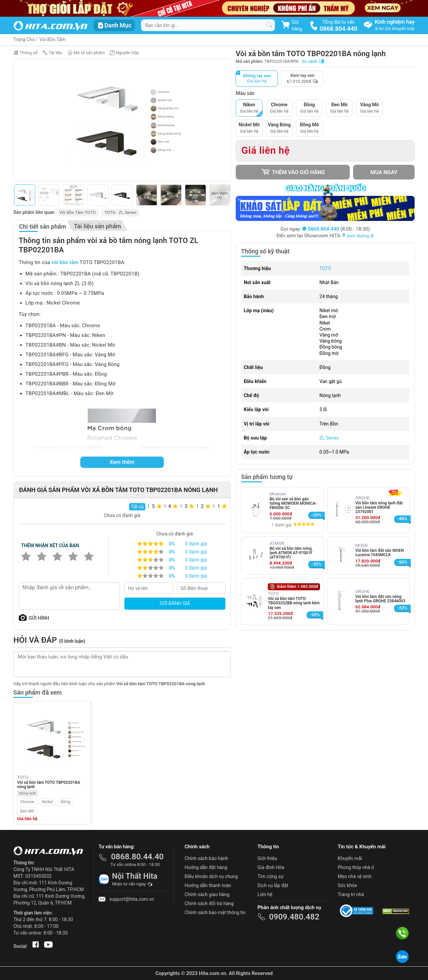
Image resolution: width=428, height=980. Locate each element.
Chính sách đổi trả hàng (209, 903)
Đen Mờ (27, 811)
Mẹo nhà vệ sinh (355, 876)
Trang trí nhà (351, 894)
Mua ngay (384, 172)
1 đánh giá (281, 525)
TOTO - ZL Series (121, 212)
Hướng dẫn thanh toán (208, 885)
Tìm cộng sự (271, 876)
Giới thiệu (267, 858)
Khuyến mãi (350, 858)
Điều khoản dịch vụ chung (211, 876)
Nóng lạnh (27, 793)
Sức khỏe (347, 885)
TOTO (325, 268)
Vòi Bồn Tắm (53, 39)
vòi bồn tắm (65, 262)
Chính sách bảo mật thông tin (215, 912)
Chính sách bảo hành (206, 858)
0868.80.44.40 (137, 857)
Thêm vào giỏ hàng (293, 172)
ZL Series (329, 438)
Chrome (27, 802)
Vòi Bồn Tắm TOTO (77, 212)
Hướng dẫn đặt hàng (206, 867)
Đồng (65, 802)
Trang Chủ (24, 39)
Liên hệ (265, 894)
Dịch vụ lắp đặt (273, 885)
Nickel (47, 802)
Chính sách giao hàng (207, 894)
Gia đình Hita (271, 867)
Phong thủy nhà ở (356, 867)
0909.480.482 (294, 917)
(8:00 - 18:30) (336, 229)
